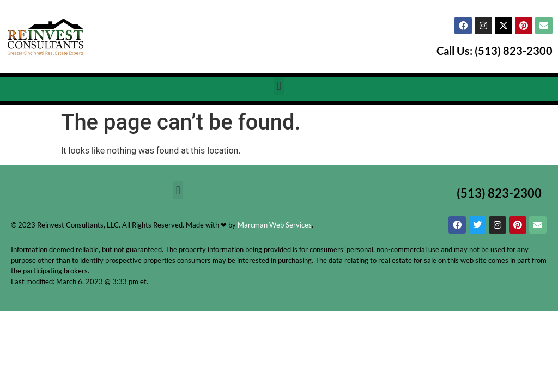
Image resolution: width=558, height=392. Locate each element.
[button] (279, 86)
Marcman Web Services (275, 225)
